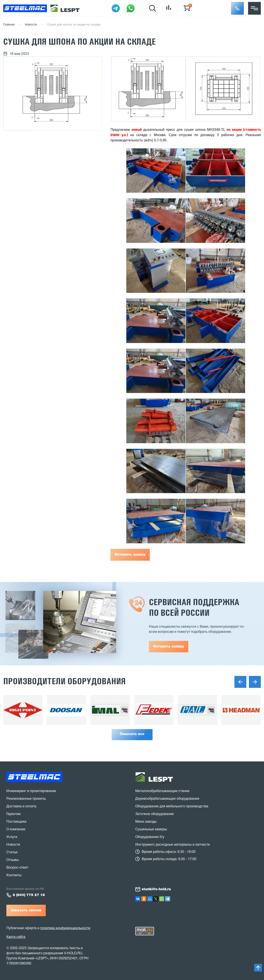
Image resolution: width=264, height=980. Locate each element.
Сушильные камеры (151, 829)
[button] (237, 8)
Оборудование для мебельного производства (172, 806)
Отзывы (13, 860)
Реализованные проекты (26, 799)
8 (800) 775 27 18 (29, 895)
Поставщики (16, 822)
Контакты (14, 875)
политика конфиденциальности (65, 928)
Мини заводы (146, 822)
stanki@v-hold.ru (156, 889)
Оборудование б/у (150, 837)
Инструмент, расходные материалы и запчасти (173, 845)
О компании (16, 829)
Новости (31, 25)
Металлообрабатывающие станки (162, 791)
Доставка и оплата (21, 806)
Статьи (12, 852)
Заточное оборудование (155, 814)
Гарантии (14, 814)
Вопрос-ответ (17, 868)
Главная (9, 25)
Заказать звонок (26, 910)
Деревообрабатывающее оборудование (167, 799)
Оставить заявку (130, 555)
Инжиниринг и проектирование (31, 791)
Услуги (12, 837)
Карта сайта (16, 937)
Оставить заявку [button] (169, 647)
